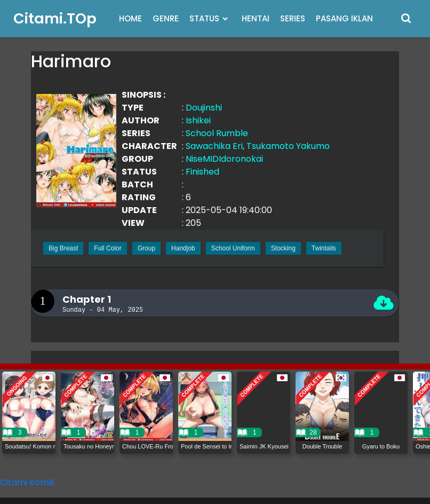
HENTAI (256, 18)
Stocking (283, 248)
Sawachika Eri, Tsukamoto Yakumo (258, 146)
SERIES (293, 18)
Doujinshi (204, 108)
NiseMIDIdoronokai (224, 159)
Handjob (183, 248)
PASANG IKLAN (344, 18)
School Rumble (217, 133)
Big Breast (63, 248)
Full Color (108, 248)
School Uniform (233, 248)
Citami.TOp (55, 18)
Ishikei (198, 120)
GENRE (166, 18)
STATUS (204, 18)
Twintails (324, 248)
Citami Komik (27, 482)
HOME (130, 18)
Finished (202, 172)
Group (146, 248)
